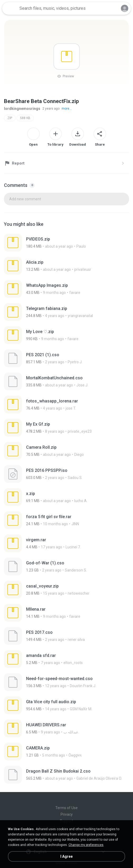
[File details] (57, 243)
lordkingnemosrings (22, 109)
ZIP (10, 118)
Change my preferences (86, 845)
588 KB (25, 118)
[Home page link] (10, 8)
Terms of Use (66, 808)
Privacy (67, 814)
